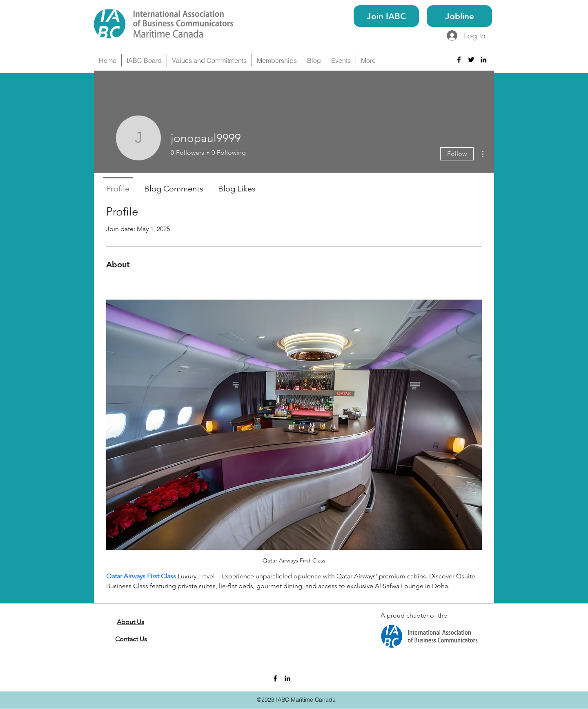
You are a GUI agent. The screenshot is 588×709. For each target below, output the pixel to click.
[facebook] (459, 60)
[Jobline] (459, 16)
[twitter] (471, 60)
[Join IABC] (386, 16)
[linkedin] (483, 60)
